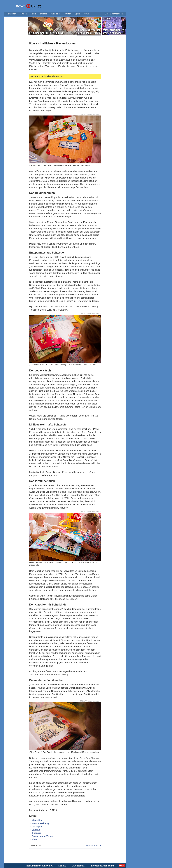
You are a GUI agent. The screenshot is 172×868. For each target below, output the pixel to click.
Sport (77, 14)
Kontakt (62, 866)
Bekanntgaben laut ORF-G (40, 866)
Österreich (56, 14)
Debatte (44, 14)
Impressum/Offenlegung (102, 866)
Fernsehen (11, 14)
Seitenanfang (93, 846)
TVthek (23, 14)
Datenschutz (78, 866)
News (86, 14)
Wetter (68, 14)
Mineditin (37, 820)
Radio (33, 14)
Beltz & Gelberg (40, 823)
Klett (34, 839)
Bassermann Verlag (42, 836)
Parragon (37, 827)
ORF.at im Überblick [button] (114, 14)
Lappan (36, 830)
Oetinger (37, 833)
